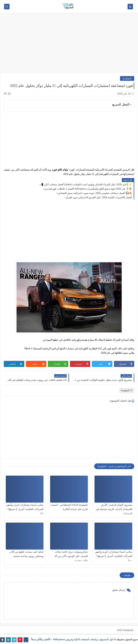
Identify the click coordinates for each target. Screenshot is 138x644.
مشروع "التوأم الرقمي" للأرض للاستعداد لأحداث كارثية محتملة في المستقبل (114, 509)
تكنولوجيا (127, 78)
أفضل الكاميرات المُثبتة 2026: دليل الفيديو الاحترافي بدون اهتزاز (99, 197)
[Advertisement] (69, 44)
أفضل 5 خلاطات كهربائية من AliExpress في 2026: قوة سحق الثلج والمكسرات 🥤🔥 (88, 189)
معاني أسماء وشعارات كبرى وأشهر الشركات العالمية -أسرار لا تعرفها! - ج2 (25, 509)
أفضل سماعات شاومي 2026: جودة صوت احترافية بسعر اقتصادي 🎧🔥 (95, 193)
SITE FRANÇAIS (125, 630)
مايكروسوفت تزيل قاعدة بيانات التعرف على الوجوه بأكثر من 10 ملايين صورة (71, 556)
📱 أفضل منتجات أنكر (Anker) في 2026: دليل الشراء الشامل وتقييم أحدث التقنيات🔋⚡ (86, 184)
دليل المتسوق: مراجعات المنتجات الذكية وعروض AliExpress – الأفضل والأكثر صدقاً (72, 639)
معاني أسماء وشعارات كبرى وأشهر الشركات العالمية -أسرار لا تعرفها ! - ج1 (114, 556)
